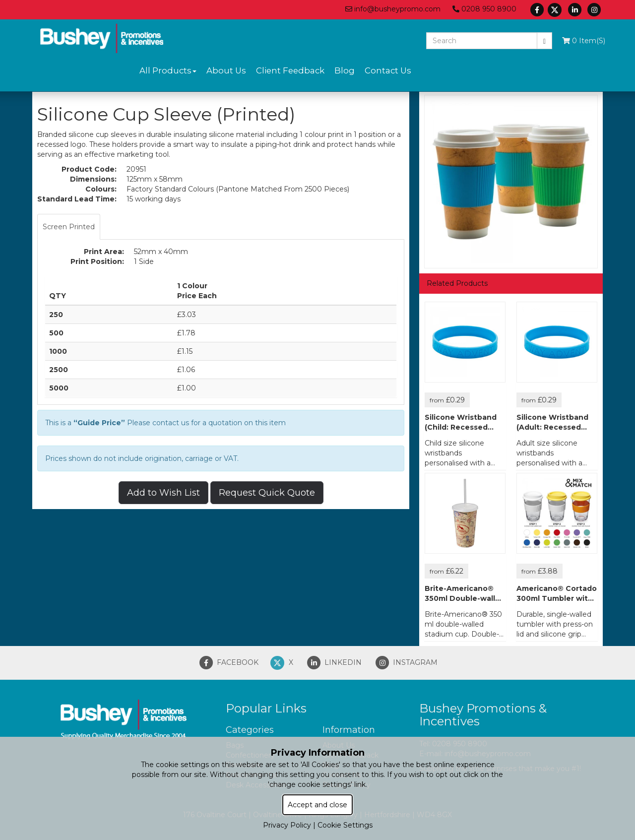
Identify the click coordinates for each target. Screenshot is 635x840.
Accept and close (317, 805)
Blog (345, 70)
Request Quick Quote (267, 493)
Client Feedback (290, 70)
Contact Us (388, 70)
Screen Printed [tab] (69, 227)
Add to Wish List (163, 493)
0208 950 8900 (484, 9)
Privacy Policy (287, 825)
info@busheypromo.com (393, 9)
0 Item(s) (584, 41)
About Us (226, 70)
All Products (168, 70)
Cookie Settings (345, 825)
